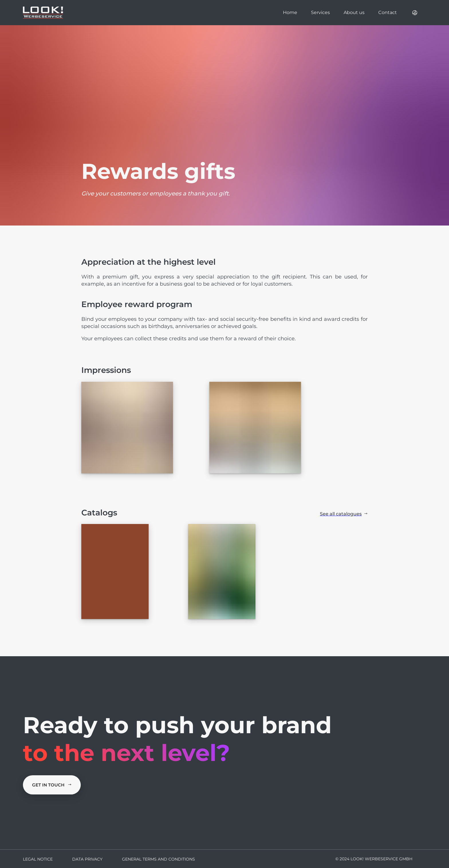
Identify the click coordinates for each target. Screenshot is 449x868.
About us (354, 12)
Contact (388, 12)
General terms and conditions (158, 859)
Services (320, 12)
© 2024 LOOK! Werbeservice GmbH (374, 859)
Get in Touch (52, 785)
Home (290, 12)
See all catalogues (344, 514)
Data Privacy (87, 859)
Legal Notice (38, 859)
